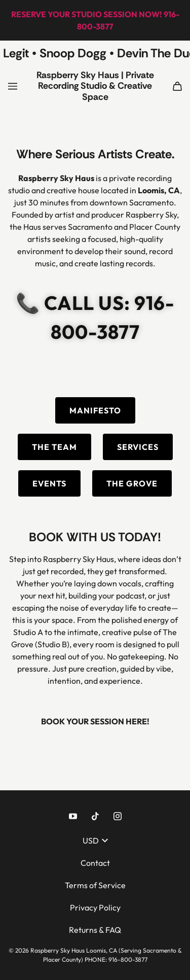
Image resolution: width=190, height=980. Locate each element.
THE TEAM (54, 447)
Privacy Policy (95, 907)
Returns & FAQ (95, 930)
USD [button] (95, 841)
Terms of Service (95, 885)
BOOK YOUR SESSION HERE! (95, 721)
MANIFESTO (95, 410)
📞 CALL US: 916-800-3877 (95, 317)
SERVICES (138, 447)
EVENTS (49, 483)
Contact (95, 863)
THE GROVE (132, 483)
